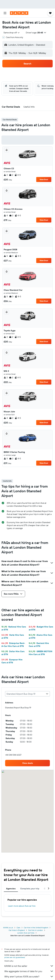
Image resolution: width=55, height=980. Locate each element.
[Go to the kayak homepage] (19, 13)
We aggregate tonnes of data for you (29, 971)
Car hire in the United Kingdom (36, 928)
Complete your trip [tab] (30, 889)
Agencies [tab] (11, 889)
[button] (5, 13)
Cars (18, 928)
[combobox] (12, 33)
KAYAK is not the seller (29, 966)
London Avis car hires (26, 933)
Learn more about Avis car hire (22, 906)
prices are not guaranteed (15, 957)
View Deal (44, 179)
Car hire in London (35, 930)
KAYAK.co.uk (8, 928)
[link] (27, 763)
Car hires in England (17, 930)
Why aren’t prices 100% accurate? (29, 976)
